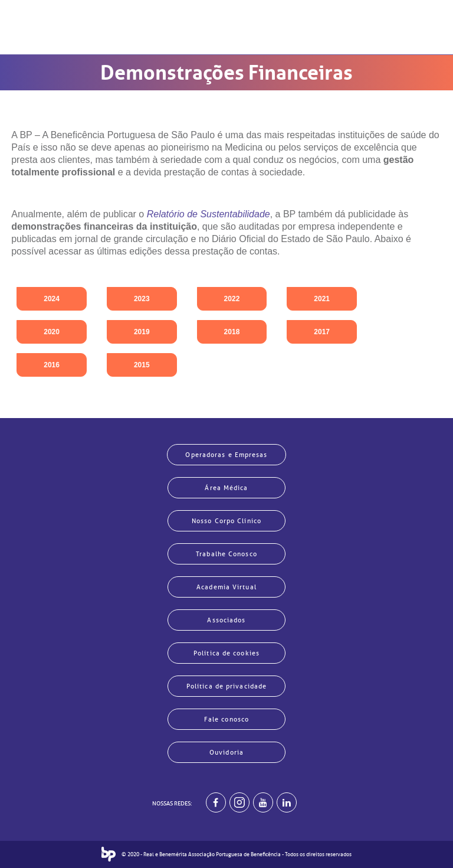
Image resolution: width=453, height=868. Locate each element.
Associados (226, 620)
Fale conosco (226, 719)
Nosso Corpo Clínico (226, 521)
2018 (232, 332)
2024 (52, 299)
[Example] (239, 802)
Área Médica (226, 488)
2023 (142, 299)
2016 (52, 365)
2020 (52, 332)
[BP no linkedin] (287, 802)
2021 (322, 299)
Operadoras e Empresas (226, 455)
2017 (322, 332)
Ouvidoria (226, 752)
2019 (142, 332)
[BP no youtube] (263, 802)
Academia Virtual (226, 587)
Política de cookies (226, 653)
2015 (142, 365)
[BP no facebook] (216, 802)
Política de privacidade (226, 686)
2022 (232, 299)
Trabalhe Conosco (226, 554)
